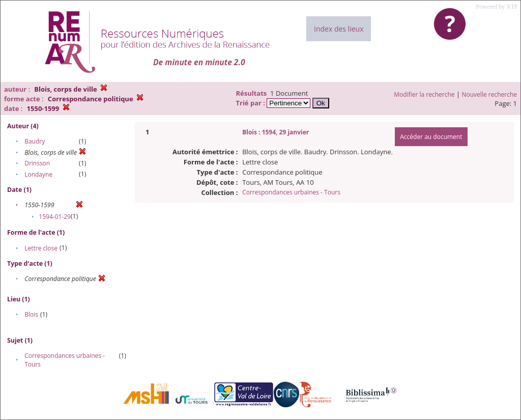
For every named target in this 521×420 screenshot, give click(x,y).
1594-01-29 (55, 217)
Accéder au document (431, 137)
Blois (31, 314)
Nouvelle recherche (490, 94)
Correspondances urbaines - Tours (291, 192)
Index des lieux (339, 29)
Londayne (38, 174)
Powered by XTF (497, 7)
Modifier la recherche (424, 94)
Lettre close (41, 248)
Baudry (35, 141)
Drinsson (37, 163)
